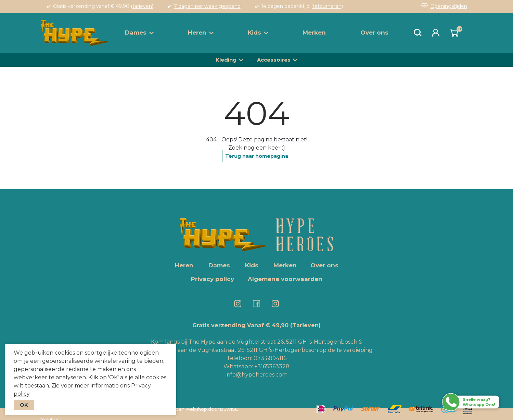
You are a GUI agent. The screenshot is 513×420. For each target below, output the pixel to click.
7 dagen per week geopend (207, 6)
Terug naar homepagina (257, 156)
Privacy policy (213, 279)
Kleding (226, 60)
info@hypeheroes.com (256, 375)
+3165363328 (271, 366)
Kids (258, 33)
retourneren (327, 6)
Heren (201, 33)
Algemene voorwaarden (285, 279)
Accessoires (274, 60)
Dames (139, 33)
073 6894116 (270, 358)
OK (24, 405)
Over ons (374, 33)
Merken (314, 33)
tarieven (142, 6)
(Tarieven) (305, 325)
